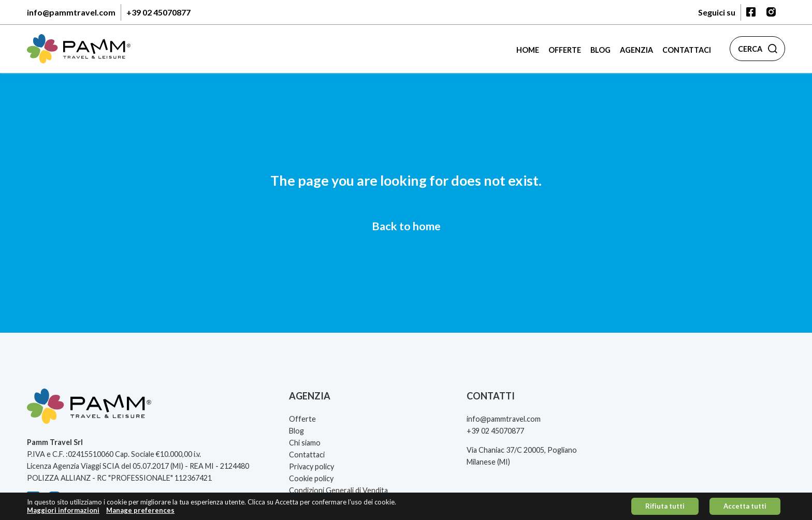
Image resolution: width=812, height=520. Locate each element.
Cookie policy (311, 478)
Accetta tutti (745, 509)
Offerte (565, 50)
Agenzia (636, 50)
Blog (600, 50)
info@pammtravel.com (71, 12)
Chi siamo (305, 443)
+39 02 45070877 (158, 12)
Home (528, 50)
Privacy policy (311, 466)
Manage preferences (140, 513)
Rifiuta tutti (665, 509)
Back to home (406, 226)
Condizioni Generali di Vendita (338, 490)
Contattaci (687, 50)
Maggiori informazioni (63, 513)
